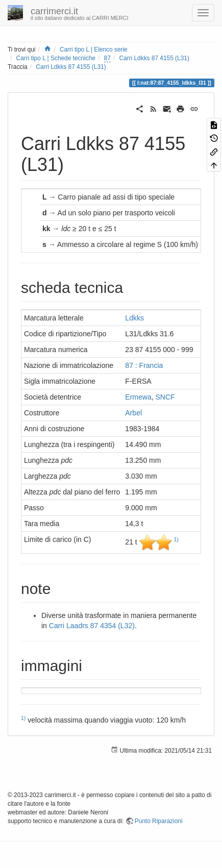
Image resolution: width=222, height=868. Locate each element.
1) (176, 539)
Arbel (133, 413)
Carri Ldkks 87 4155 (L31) (154, 58)
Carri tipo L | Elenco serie (94, 49)
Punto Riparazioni (159, 821)
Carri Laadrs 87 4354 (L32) (92, 626)
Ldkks (134, 318)
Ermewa (138, 397)
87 (107, 58)
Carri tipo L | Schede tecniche (56, 58)
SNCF (165, 397)
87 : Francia (144, 365)
